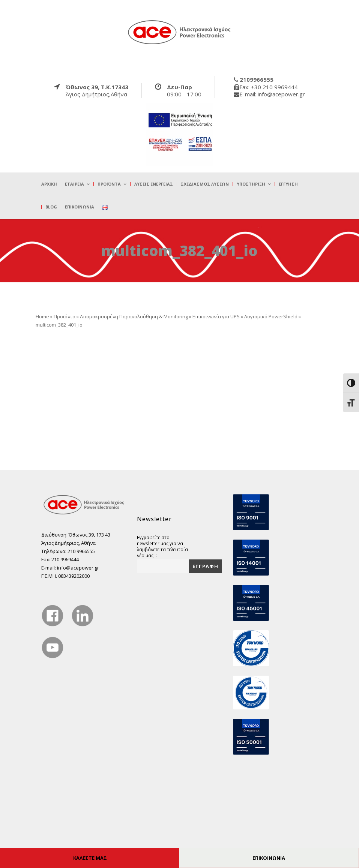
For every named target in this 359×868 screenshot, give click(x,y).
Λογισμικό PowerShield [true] (271, 316)
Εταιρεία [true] (74, 184)
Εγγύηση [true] (288, 184)
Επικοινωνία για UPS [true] (216, 316)
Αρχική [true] (49, 184)
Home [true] (42, 316)
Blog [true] (51, 207)
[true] (180, 32)
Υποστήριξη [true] (251, 184)
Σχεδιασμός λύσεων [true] (205, 184)
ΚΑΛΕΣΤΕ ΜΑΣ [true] (90, 858)
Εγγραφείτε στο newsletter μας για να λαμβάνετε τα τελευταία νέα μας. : (162, 546)
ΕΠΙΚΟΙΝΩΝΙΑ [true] (269, 858)
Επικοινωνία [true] (80, 207)
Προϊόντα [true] (109, 184)
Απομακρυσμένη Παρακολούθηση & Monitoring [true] (134, 316)
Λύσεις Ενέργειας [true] (154, 184)
